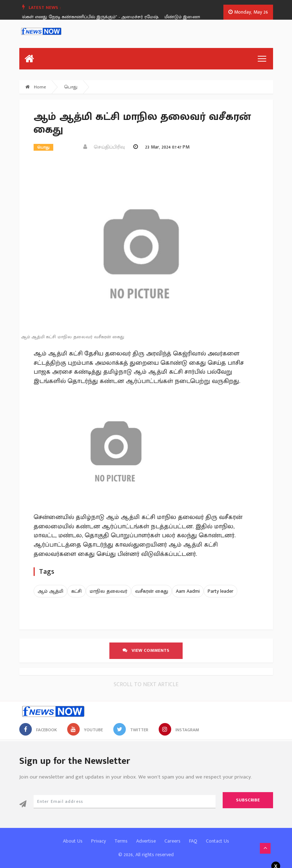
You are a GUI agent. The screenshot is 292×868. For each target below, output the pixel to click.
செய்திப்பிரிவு (104, 147)
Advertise (146, 841)
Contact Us (217, 841)
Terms (121, 841)
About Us (73, 841)
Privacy (98, 841)
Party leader (221, 591)
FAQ (193, 841)
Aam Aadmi (188, 591)
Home (36, 87)
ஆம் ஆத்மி (50, 591)
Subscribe (248, 800)
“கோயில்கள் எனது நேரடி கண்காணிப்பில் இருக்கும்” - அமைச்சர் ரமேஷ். (88, 17)
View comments (146, 650)
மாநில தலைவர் (108, 591)
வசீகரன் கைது (152, 591)
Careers (172, 841)
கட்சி (76, 591)
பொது (71, 87)
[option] (91, 17)
